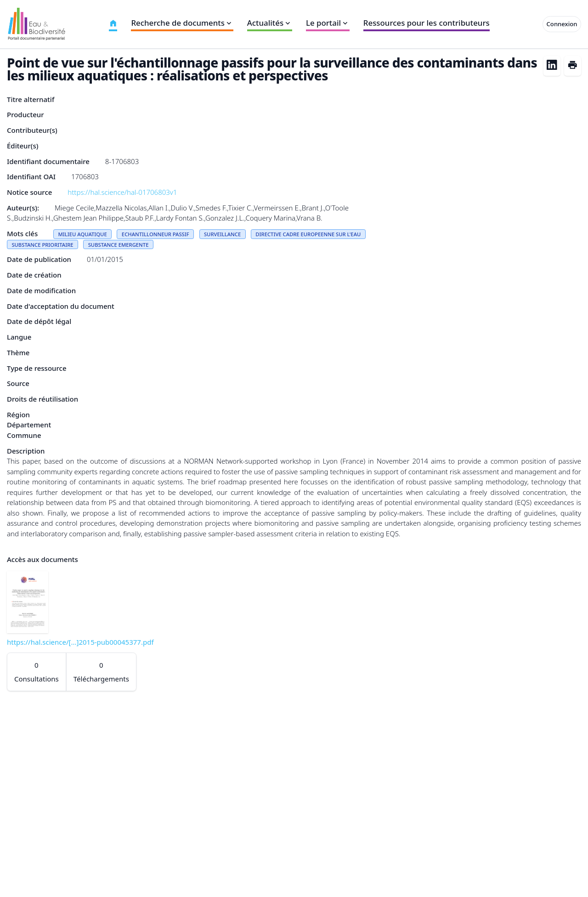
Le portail (328, 23)
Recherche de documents (182, 23)
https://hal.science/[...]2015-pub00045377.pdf (80, 642)
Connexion (562, 24)
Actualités (270, 23)
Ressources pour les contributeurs (427, 23)
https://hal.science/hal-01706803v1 (122, 192)
